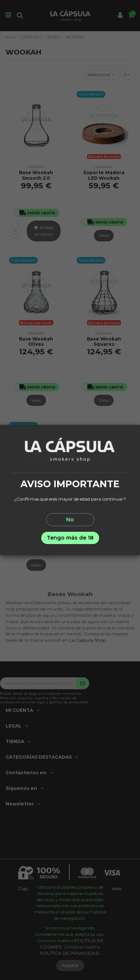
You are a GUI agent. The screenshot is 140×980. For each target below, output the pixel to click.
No (70, 520)
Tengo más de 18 (70, 538)
